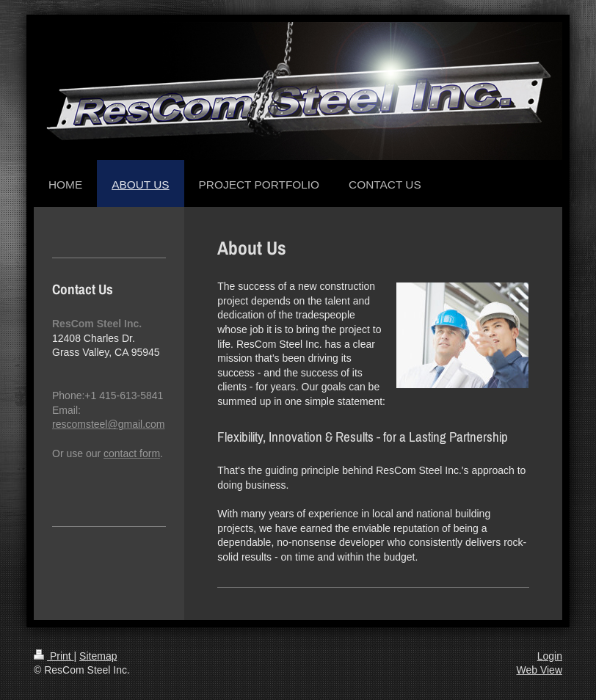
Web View (539, 670)
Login (550, 656)
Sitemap (98, 656)
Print (54, 656)
